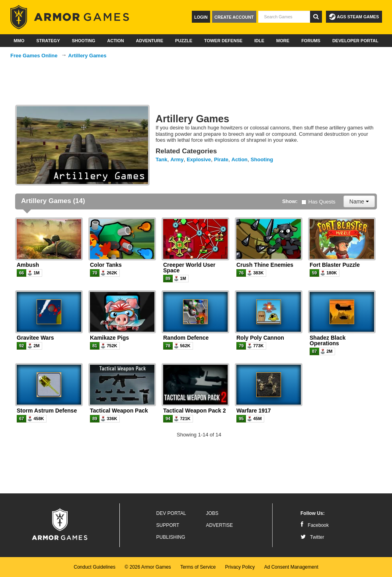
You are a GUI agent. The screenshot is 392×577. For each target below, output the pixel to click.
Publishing (171, 537)
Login (201, 17)
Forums (311, 41)
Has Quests (318, 202)
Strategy (48, 41)
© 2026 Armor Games (148, 567)
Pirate (221, 159)
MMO (19, 41)
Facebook (315, 525)
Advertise (220, 525)
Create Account (234, 17)
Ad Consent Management (291, 567)
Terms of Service (198, 567)
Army (177, 159)
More (283, 41)
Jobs (212, 513)
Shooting (83, 41)
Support (168, 525)
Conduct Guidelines (95, 567)
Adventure (149, 41)
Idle (259, 41)
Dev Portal (171, 513)
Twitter (312, 537)
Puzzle (184, 41)
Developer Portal (355, 41)
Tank (161, 159)
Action (115, 41)
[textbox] (284, 17)
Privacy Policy (240, 567)
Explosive (199, 159)
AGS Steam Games (354, 17)
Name (359, 201)
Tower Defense (223, 41)
